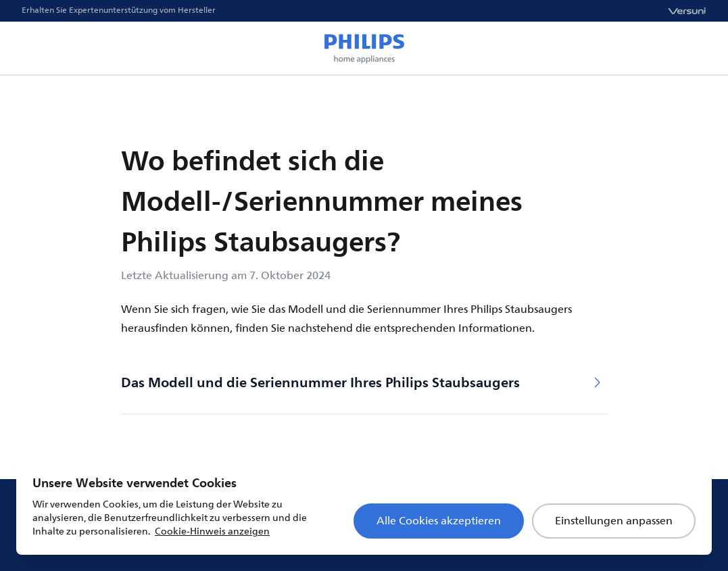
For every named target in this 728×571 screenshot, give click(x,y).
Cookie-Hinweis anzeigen (212, 531)
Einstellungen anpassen (614, 521)
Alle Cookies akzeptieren (439, 521)
